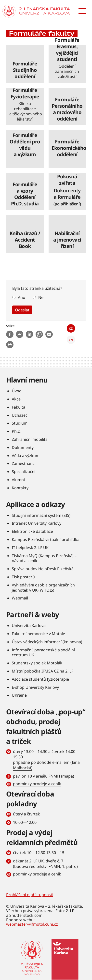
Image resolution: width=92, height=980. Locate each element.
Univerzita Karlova (29, 626)
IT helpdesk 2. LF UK (30, 548)
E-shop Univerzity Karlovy (35, 687)
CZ (71, 329)
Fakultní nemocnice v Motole (38, 634)
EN (71, 340)
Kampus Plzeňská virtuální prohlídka (46, 539)
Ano (22, 297)
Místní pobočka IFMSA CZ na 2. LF (43, 671)
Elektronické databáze (32, 531)
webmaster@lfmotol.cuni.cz (32, 924)
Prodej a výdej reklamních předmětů (42, 837)
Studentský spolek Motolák (37, 663)
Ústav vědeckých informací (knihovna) (47, 642)
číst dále (25, 64)
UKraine (19, 695)
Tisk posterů (23, 577)
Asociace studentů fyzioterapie (40, 679)
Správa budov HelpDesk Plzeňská (43, 569)
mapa (68, 776)
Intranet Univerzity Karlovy (37, 523)
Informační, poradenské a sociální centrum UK (43, 652)
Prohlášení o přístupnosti (30, 895)
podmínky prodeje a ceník (37, 784)
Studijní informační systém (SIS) (41, 515)
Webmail (20, 598)
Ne (41, 297)
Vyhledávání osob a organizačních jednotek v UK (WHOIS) (43, 588)
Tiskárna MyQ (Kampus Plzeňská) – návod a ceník (44, 558)
